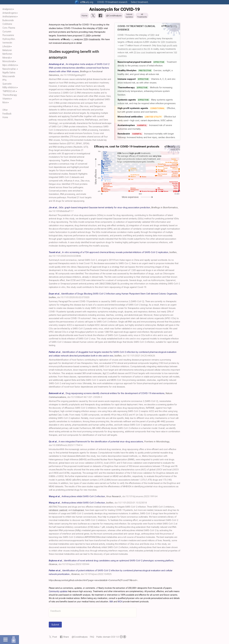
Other (5, 110)
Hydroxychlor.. (9, 39)
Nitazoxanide (9, 76)
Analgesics (8, 9)
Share (66, 638)
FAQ (92, 638)
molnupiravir (78, 511)
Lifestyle (6, 46)
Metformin (7, 54)
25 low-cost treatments (145, 53)
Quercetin (7, 84)
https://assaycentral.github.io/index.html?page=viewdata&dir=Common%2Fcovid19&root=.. (94, 581)
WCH (120, 603)
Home (5, 117)
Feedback (7, 114)
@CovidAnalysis (80, 638)
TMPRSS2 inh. (9, 91)
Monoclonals (9, 61)
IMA (111, 603)
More (5, 102)
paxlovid (63, 511)
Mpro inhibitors (10, 65)
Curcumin (7, 32)
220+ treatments (169, 43)
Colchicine (7, 24)
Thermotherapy (10, 95)
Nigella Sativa (9, 73)
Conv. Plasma (9, 28)
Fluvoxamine (8, 35)
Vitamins (6, 99)
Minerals (6, 58)
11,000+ (87, 36)
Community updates (58, 592)
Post (55, 638)
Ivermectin (7, 43)
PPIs (5, 80)
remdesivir (54, 511)
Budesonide (8, 20)
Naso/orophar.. (9, 69)
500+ (153, 36)
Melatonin (7, 50)
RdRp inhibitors (9, 87)
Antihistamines (9, 17)
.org (87, 2)
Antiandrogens (9, 13)
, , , (103, 497)
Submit (55, 625)
